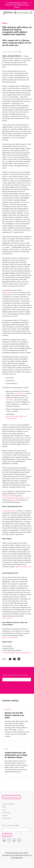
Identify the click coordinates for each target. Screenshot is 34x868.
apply (14, 500)
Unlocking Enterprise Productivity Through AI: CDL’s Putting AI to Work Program (17, 5)
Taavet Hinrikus (20, 393)
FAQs (4, 807)
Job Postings (6, 813)
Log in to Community (11, 797)
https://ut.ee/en (7, 618)
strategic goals (7, 292)
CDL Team (8, 52)
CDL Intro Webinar (8, 804)
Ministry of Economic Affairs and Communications (16, 417)
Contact (5, 816)
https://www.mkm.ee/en (10, 638)
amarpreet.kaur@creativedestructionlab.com (16, 653)
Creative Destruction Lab (10, 511)
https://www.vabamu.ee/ (24, 567)
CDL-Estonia (6, 496)
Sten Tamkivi (10, 400)
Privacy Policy (6, 819)
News (5, 23)
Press (4, 810)
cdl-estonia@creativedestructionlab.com (15, 498)
